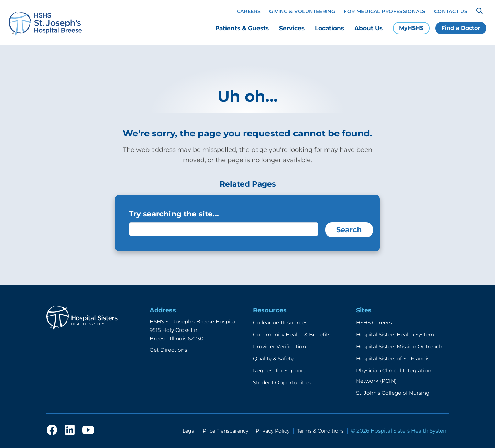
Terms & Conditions (320, 431)
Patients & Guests (242, 28)
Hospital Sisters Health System (395, 334)
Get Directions (168, 350)
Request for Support (279, 371)
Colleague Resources (280, 322)
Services (292, 28)
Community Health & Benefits (292, 334)
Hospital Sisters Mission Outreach (399, 346)
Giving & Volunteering (302, 11)
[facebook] (52, 430)
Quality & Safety (273, 359)
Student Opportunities (282, 383)
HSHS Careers (374, 322)
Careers (249, 11)
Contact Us (451, 11)
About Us (368, 28)
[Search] (480, 11)
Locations (329, 28)
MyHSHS (411, 28)
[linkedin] (70, 430)
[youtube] (88, 430)
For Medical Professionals (385, 11)
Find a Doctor (461, 28)
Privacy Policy (273, 431)
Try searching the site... (174, 214)
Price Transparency (226, 431)
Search (349, 230)
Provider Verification (279, 346)
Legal (189, 431)
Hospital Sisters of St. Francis (393, 359)
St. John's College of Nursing (393, 393)
